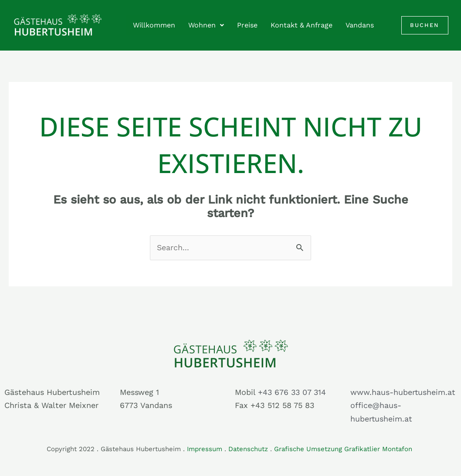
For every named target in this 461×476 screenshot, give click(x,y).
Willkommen (154, 25)
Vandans (360, 25)
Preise (247, 25)
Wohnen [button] (206, 25)
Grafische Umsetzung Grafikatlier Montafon (344, 449)
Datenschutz (248, 449)
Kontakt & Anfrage (302, 25)
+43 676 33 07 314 (293, 392)
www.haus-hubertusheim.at (403, 392)
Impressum (205, 449)
